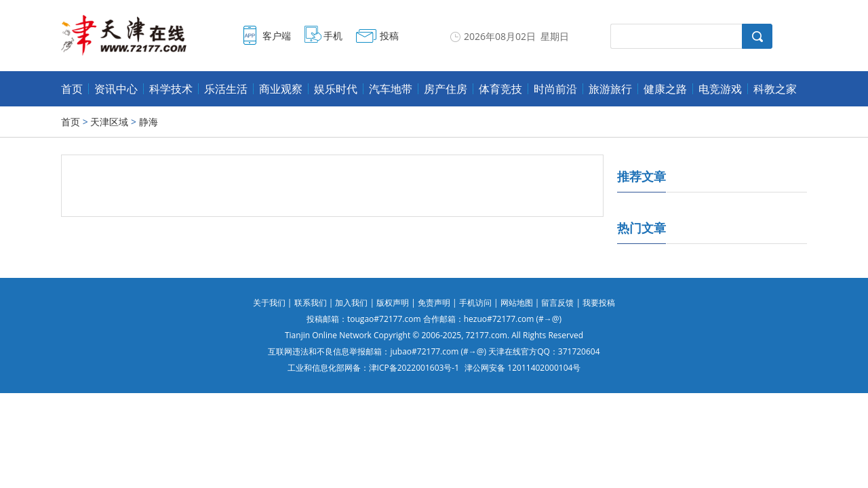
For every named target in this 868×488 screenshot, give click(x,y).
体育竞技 (500, 89)
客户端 (277, 36)
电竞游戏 (720, 89)
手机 (333, 36)
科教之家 (775, 89)
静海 (149, 122)
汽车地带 (391, 89)
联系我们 (311, 303)
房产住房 (446, 89)
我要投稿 (599, 303)
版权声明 (393, 303)
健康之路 (665, 89)
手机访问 (475, 303)
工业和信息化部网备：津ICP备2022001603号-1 (373, 368)
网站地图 (517, 303)
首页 (72, 89)
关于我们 (269, 303)
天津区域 (109, 122)
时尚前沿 (555, 89)
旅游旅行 (610, 89)
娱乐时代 (336, 89)
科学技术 (171, 89)
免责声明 (434, 303)
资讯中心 (116, 89)
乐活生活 (226, 89)
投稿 (389, 36)
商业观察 (281, 89)
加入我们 (351, 303)
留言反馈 (557, 303)
